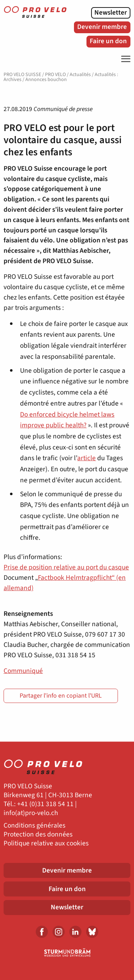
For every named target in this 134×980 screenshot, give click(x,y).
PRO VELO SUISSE (22, 75)
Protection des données (38, 835)
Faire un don (108, 41)
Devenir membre (102, 27)
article (86, 458)
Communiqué (23, 671)
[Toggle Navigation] (124, 59)
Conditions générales (34, 826)
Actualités (80, 75)
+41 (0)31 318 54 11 (45, 804)
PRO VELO (55, 75)
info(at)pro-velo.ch (31, 813)
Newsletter (111, 12)
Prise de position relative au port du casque (66, 567)
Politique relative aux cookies (46, 843)
